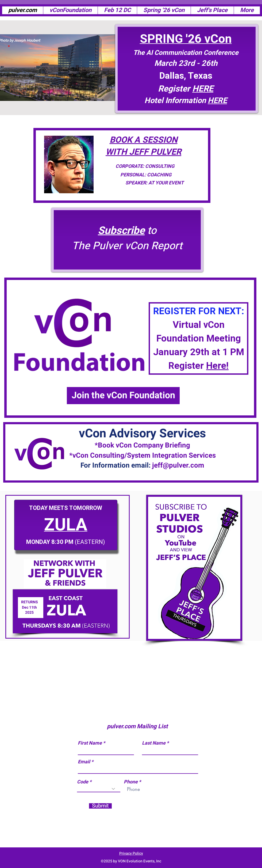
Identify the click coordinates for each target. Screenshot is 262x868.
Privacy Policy (131, 853)
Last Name (154, 743)
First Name (90, 743)
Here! (217, 366)
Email (84, 762)
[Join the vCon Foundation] (123, 396)
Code (83, 782)
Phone (131, 782)
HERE (217, 101)
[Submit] (100, 806)
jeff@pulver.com (178, 465)
